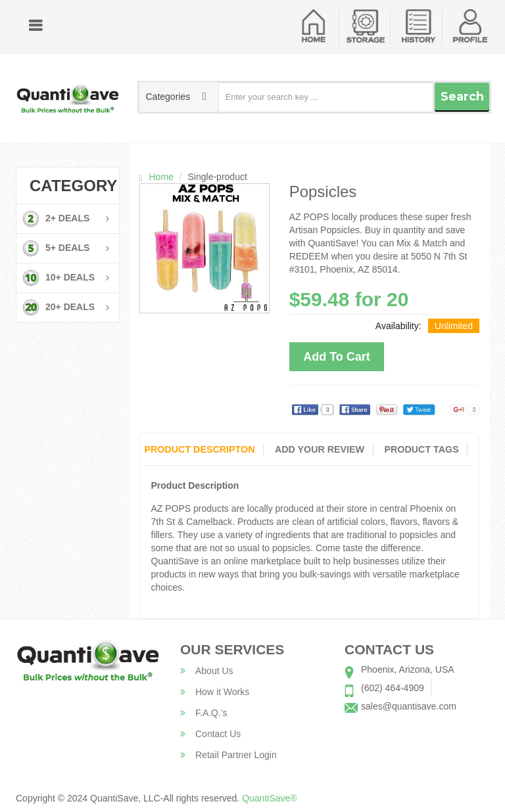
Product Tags (422, 449)
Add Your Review (320, 449)
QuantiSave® (269, 798)
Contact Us (210, 734)
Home (161, 177)
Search (462, 97)
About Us (207, 671)
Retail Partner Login (228, 755)
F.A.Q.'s (204, 713)
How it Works (215, 692)
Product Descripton (199, 449)
